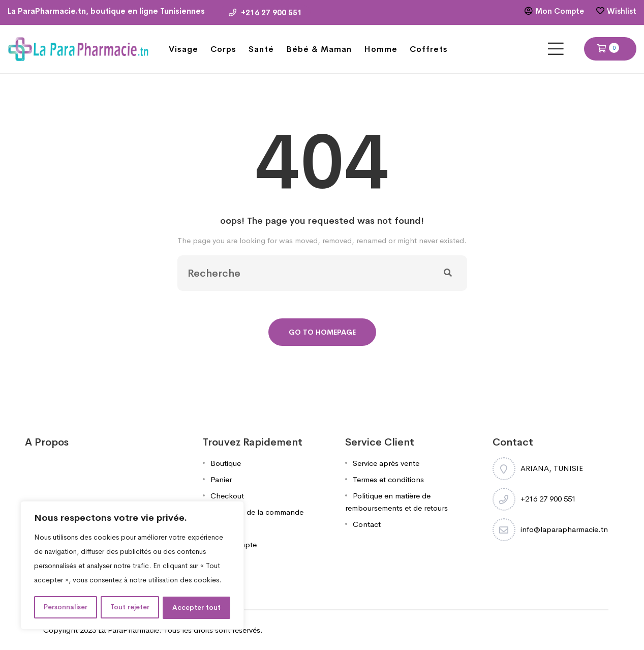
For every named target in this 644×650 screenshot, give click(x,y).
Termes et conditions (388, 479)
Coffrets (429, 49)
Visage (183, 49)
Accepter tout (197, 608)
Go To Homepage (322, 332)
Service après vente (386, 463)
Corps (223, 49)
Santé (261, 49)
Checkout (227, 496)
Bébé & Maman (319, 49)
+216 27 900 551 (265, 12)
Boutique (226, 463)
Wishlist (622, 11)
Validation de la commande (257, 512)
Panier (221, 479)
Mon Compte (560, 11)
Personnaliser (66, 608)
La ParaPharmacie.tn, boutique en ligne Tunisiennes (106, 11)
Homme (381, 49)
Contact (367, 524)
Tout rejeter (131, 608)
